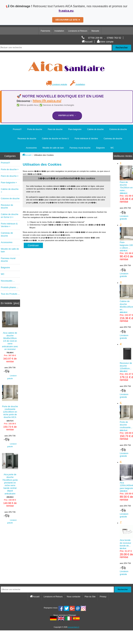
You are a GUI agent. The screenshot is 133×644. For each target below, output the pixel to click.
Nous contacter (74, 597)
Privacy (103, 597)
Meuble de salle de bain (53, 148)
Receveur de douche (27, 139)
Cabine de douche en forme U (55, 139)
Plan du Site (90, 597)
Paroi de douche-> (10, 176)
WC (112, 148)
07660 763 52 (114, 38)
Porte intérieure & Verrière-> (9, 225)
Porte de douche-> (10, 169)
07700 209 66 (95, 38)
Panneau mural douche (80, 148)
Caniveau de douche (113, 139)
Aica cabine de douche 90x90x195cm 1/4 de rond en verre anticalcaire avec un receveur (10, 331)
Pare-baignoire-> (9, 183)
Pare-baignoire (75, 129)
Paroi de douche (55, 129)
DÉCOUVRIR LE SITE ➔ (68, 20)
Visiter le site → (67, 115)
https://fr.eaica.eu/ (47, 101)
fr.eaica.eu (66, 11)
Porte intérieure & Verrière (86, 139)
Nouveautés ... (8, 281)
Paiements (45, 31)
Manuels (95, 31)
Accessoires (31, 148)
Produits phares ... (10, 287)
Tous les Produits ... (10, 294)
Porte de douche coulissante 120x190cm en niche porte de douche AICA (10, 402)
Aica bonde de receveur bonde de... (126, 545)
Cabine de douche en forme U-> (10, 216)
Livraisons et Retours (78, 31)
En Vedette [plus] (10, 303)
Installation (59, 31)
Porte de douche (35, 129)
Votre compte (105, 42)
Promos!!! (17, 129)
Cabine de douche (95, 129)
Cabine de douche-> (10, 190)
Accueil (87, 42)
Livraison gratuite (56, 84)
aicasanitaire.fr (74, 627)
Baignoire (100, 148)
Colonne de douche (118, 129)
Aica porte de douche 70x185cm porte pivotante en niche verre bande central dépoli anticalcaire (10, 474)
